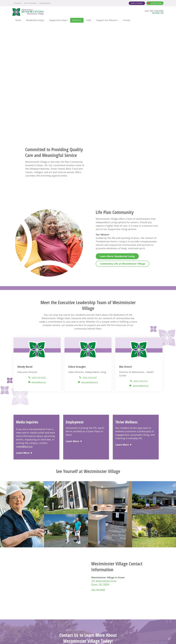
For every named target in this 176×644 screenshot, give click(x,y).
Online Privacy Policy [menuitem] (71, 638)
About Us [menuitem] (77, 20)
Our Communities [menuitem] (30, 3)
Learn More (23, 347)
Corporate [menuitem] (18, 3)
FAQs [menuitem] (89, 20)
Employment (137, 3)
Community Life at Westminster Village (122, 158)
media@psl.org (24, 340)
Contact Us (88, 544)
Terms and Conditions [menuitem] (93, 638)
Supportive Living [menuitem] (58, 20)
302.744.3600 (98, 484)
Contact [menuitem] (127, 20)
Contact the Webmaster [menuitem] (129, 638)
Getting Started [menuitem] (45, 3)
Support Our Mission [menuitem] (106, 20)
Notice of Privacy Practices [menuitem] (47, 638)
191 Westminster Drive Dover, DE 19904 (88, 601)
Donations (156, 3)
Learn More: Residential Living (117, 150)
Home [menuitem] (18, 20)
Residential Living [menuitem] (34, 20)
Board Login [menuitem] (111, 638)
